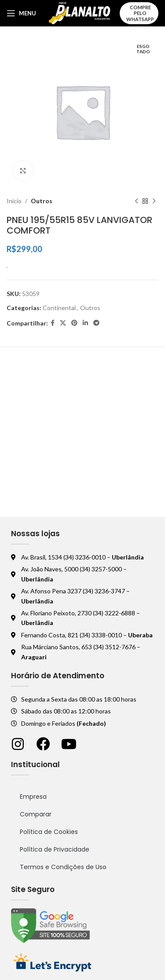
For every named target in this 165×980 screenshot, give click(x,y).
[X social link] (63, 323)
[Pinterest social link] (74, 323)
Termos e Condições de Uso (63, 867)
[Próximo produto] (154, 201)
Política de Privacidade (55, 849)
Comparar (36, 814)
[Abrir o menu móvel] (21, 13)
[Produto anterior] (136, 201)
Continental (59, 308)
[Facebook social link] (53, 323)
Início (14, 201)
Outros (42, 201)
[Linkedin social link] (85, 323)
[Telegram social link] (96, 323)
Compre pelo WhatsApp (140, 13)
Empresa (33, 797)
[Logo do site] (80, 13)
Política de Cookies (49, 832)
